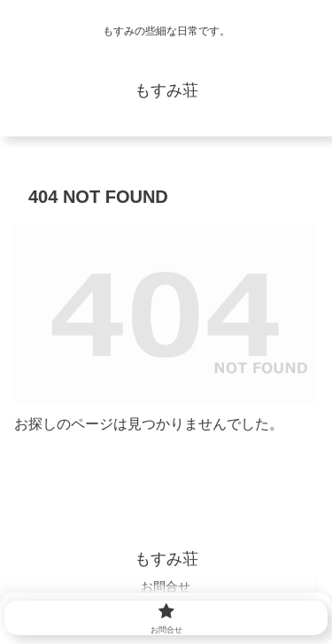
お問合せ (166, 586)
